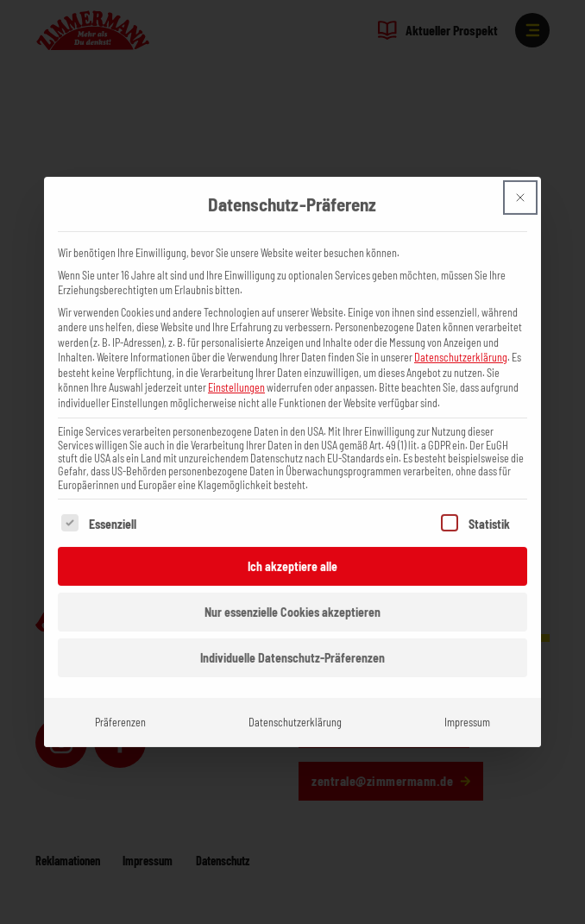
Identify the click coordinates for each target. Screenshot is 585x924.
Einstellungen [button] (236, 354)
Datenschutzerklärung (461, 324)
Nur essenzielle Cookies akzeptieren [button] (292, 578)
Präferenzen (120, 688)
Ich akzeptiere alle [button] (292, 533)
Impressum (467, 688)
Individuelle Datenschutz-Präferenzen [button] (292, 624)
